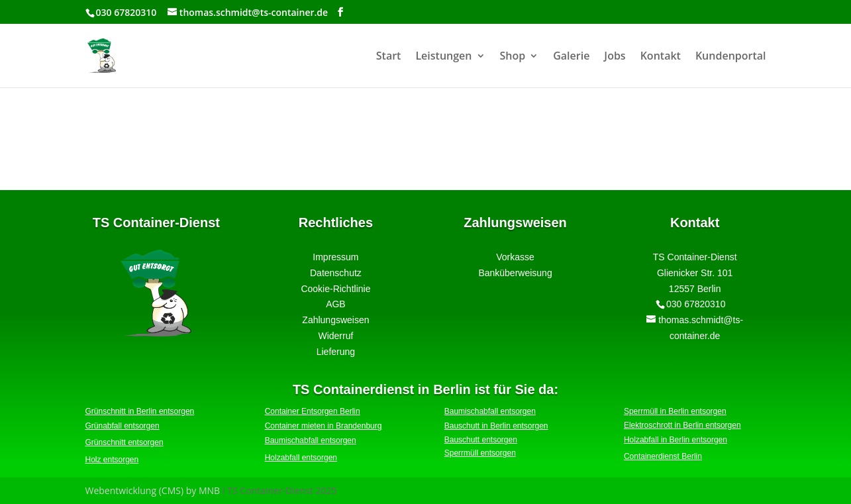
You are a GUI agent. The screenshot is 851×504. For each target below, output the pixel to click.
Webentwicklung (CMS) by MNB (153, 490)
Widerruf (335, 336)
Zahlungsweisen (335, 320)
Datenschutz (336, 273)
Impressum (335, 257)
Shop (513, 57)
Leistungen (443, 57)
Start (389, 57)
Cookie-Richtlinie (335, 289)
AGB (336, 304)
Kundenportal (731, 57)
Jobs (615, 57)
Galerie (571, 57)
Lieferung (336, 352)
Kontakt (661, 57)
